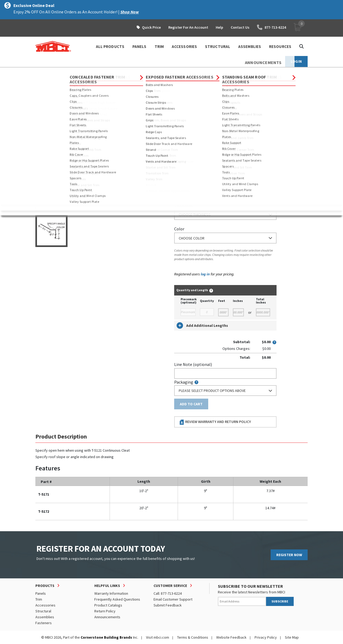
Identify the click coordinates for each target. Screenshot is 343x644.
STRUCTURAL (218, 46)
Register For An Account (188, 27)
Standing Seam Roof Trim (108, 72)
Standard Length (190, 131)
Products (59, 72)
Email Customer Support (173, 599)
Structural (43, 611)
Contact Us (240, 27)
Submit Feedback (168, 605)
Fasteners (44, 623)
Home (40, 72)
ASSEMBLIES (250, 46)
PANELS (139, 46)
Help (219, 27)
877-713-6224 (271, 27)
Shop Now (130, 12)
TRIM (159, 46)
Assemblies (45, 617)
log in (205, 274)
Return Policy (105, 611)
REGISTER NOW (289, 555)
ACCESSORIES (184, 46)
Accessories (45, 605)
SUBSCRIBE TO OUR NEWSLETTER (250, 586)
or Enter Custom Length (197, 160)
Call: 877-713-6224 (168, 593)
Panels (41, 593)
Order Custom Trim (195, 120)
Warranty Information (111, 593)
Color (179, 229)
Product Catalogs (108, 605)
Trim (77, 72)
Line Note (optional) (193, 364)
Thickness (183, 205)
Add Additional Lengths (202, 325)
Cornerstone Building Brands (106, 637)
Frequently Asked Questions (117, 599)
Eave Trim (144, 72)
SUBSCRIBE (280, 601)
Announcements (107, 617)
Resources (280, 46)
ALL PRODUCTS (110, 46)
